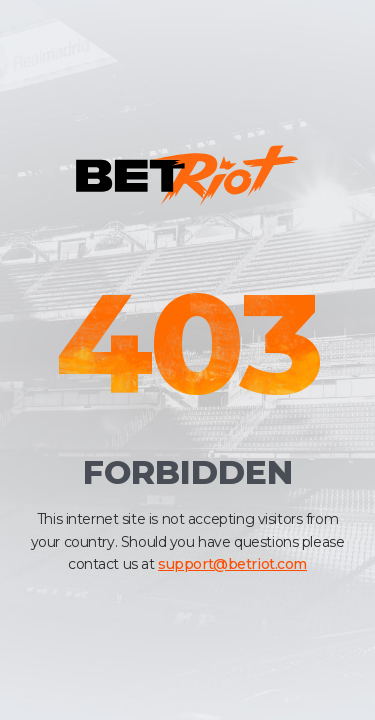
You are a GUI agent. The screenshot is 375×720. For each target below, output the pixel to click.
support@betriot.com (232, 564)
